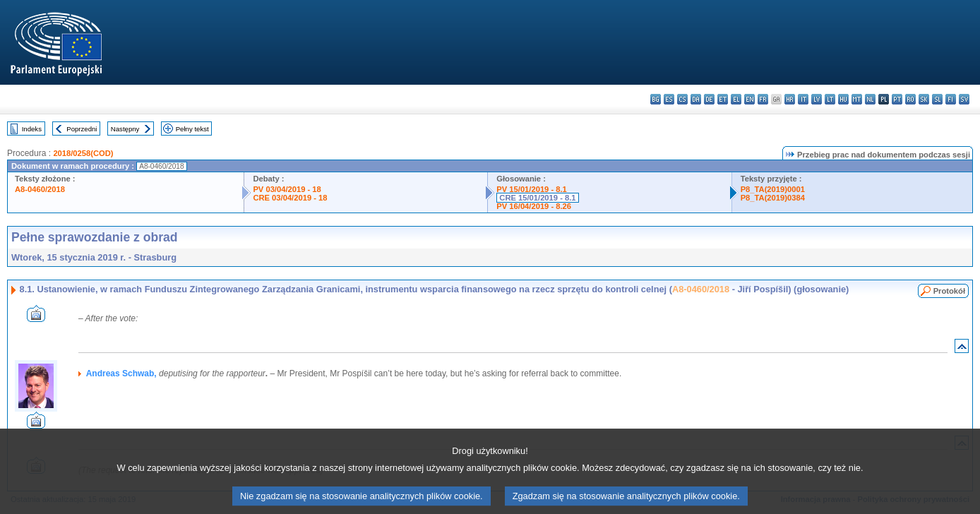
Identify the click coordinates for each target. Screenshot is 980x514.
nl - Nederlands (870, 99)
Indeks (32, 129)
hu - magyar (843, 99)
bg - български (656, 99)
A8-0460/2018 (40, 189)
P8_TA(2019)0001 (773, 189)
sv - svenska (964, 99)
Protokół (949, 291)
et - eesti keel (723, 99)
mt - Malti (857, 99)
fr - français (763, 99)
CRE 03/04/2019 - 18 (290, 198)
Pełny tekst (192, 129)
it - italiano (803, 99)
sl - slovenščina (937, 99)
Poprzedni (82, 129)
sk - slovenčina (924, 99)
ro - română (910, 99)
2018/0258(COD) (83, 153)
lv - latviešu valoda (817, 99)
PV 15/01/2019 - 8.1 (532, 189)
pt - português (897, 99)
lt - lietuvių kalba (830, 99)
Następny (125, 129)
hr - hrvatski (790, 99)
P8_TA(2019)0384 (773, 198)
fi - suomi (951, 99)
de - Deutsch (709, 99)
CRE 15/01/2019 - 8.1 (537, 198)
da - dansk (696, 99)
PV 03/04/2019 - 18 (287, 189)
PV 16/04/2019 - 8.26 (534, 206)
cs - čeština (682, 99)
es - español (669, 99)
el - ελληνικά (736, 99)
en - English (749, 99)
